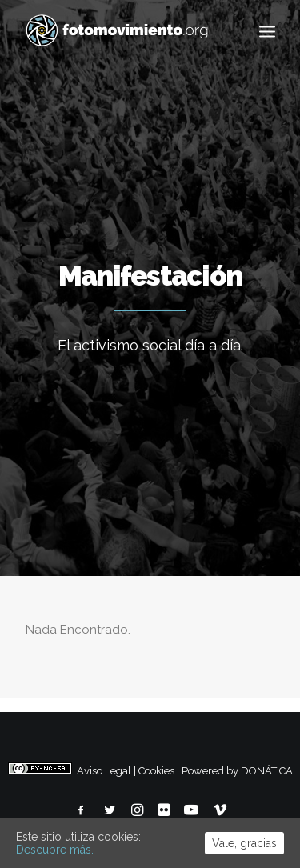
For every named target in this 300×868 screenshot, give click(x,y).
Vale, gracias (244, 843)
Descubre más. (55, 850)
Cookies (156, 771)
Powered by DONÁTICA (237, 771)
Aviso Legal (104, 771)
